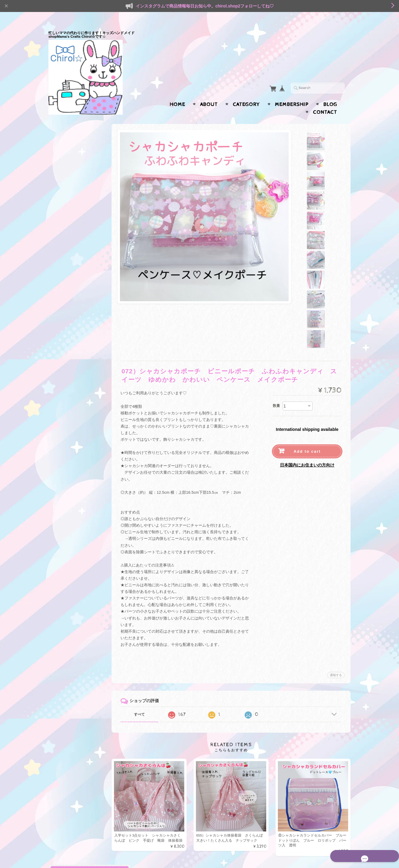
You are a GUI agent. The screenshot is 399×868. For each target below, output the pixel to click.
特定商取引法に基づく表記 (79, 782)
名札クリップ (69, 433)
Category (246, 93)
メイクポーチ (69, 541)
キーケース (67, 474)
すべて (145, 658)
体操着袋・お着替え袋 (77, 185)
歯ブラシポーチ (71, 560)
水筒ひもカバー (71, 654)
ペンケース (67, 394)
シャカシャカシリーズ (75, 581)
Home (177, 93)
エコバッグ (66, 612)
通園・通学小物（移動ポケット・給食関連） (81, 281)
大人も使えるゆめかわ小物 (79, 444)
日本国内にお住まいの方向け (307, 408)
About (209, 93)
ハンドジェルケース (75, 404)
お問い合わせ (68, 758)
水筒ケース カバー (75, 414)
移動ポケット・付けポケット (82, 294)
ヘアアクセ (66, 684)
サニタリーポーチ (73, 551)
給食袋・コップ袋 (73, 303)
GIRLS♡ (65, 591)
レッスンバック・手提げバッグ (82, 159)
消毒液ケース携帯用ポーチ (80, 464)
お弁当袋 (65, 423)
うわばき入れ (69, 673)
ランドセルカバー (73, 267)
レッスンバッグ (71, 663)
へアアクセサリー (73, 532)
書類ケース (67, 483)
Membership (292, 93)
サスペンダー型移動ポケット (82, 365)
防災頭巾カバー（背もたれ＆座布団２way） (82, 197)
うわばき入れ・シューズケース (82, 174)
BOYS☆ (64, 601)
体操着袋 (65, 644)
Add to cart (307, 394)
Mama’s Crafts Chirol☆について (81, 744)
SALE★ (63, 624)
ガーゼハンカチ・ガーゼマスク (82, 344)
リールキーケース (73, 356)
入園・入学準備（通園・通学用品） (81, 134)
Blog (330, 93)
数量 (276, 349)
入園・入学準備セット (77, 147)
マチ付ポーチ (69, 512)
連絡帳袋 (65, 209)
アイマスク (67, 229)
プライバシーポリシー (75, 770)
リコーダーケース (73, 258)
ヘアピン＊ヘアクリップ (79, 704)
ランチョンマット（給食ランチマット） (82, 316)
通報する (336, 618)
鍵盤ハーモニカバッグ (77, 238)
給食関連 (65, 635)
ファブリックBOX (73, 219)
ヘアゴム (65, 694)
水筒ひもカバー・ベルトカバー (82, 330)
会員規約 (344, 854)
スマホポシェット (73, 570)
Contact (325, 101)
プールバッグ (69, 248)
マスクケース (69, 385)
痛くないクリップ (73, 375)
